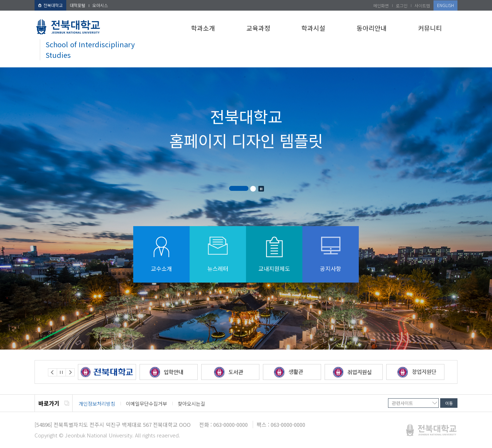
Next (70, 372)
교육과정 (258, 28)
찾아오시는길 (191, 404)
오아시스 (100, 5)
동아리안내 (372, 28)
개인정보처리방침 (97, 404)
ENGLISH (445, 5)
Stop (261, 189)
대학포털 (78, 5)
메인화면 (381, 5)
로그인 (402, 5)
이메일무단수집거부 (146, 404)
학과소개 (203, 28)
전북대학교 (50, 5)
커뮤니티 (430, 28)
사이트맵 (422, 5)
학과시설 (313, 28)
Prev (53, 372)
